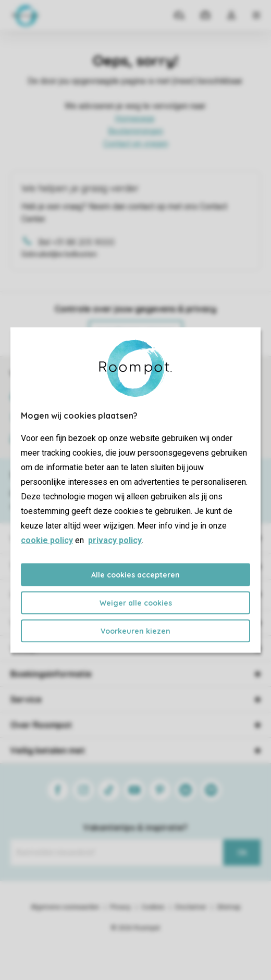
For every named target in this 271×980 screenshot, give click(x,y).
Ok (242, 852)
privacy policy (115, 540)
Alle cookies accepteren (135, 575)
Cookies (153, 907)
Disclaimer (191, 907)
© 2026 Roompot (135, 928)
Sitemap (229, 907)
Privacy (120, 907)
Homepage (135, 118)
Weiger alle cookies (136, 603)
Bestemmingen (135, 131)
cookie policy (47, 540)
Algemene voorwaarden (65, 907)
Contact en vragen (136, 143)
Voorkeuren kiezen (135, 631)
